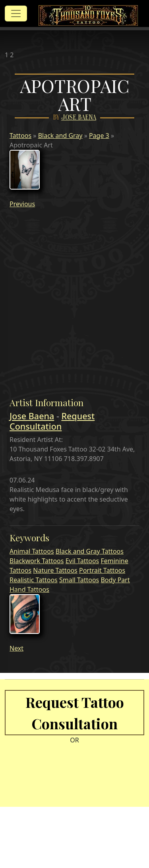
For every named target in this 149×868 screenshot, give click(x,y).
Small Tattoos (79, 580)
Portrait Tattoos (102, 570)
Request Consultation (52, 421)
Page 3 (99, 136)
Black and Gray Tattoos (90, 551)
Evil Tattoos (82, 561)
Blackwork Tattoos (37, 561)
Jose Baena (79, 117)
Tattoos (20, 136)
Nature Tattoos (55, 570)
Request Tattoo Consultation (75, 713)
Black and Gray (60, 136)
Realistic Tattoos (34, 580)
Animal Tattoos (32, 551)
